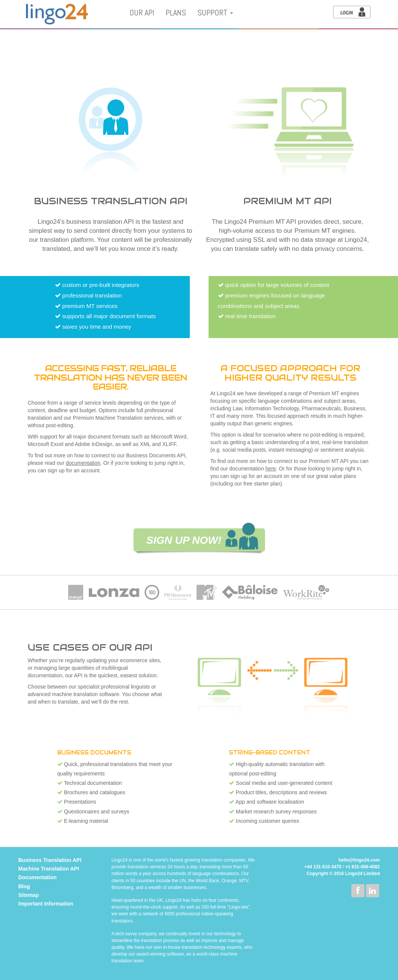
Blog (24, 886)
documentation (83, 463)
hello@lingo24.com (359, 860)
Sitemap (29, 895)
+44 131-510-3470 (323, 867)
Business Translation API (50, 860)
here (271, 469)
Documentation (38, 877)
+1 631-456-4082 (363, 867)
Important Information (46, 904)
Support (215, 12)
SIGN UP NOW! (184, 540)
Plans (176, 12)
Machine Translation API (49, 869)
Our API (142, 12)
